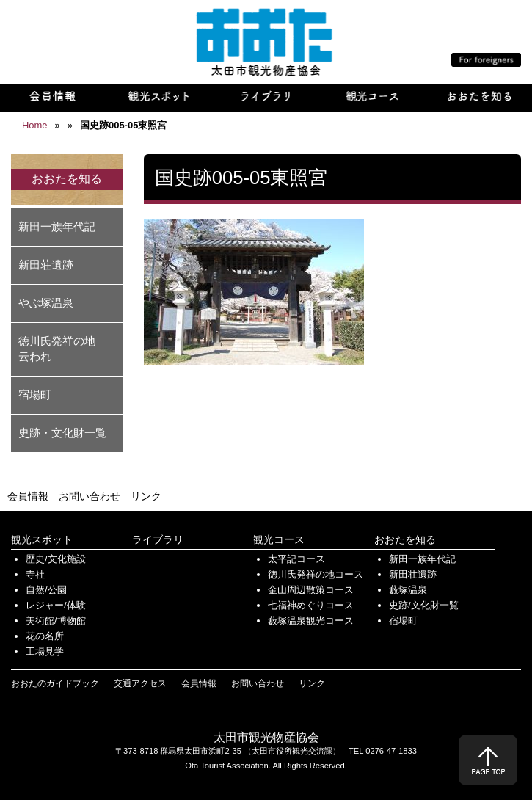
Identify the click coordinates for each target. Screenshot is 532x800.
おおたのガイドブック (55, 683)
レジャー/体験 (56, 605)
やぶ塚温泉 (46, 303)
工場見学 (45, 651)
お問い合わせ (90, 496)
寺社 (35, 574)
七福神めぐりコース (311, 605)
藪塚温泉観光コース (311, 621)
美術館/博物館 (56, 621)
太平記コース (296, 559)
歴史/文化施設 (56, 559)
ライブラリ (158, 539)
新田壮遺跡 (413, 574)
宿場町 (35, 394)
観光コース (279, 539)
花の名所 (45, 636)
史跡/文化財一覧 (424, 605)
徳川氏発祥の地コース (316, 574)
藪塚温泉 (408, 590)
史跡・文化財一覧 (62, 433)
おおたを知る (405, 539)
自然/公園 (46, 590)
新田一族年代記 (57, 226)
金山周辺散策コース (311, 590)
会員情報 (28, 496)
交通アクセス (140, 683)
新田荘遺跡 (46, 265)
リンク (146, 496)
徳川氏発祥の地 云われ (62, 349)
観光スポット (42, 539)
